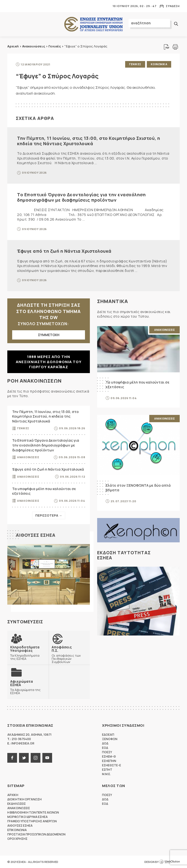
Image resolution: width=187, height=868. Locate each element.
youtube (47, 758)
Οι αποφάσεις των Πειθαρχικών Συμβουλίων (69, 654)
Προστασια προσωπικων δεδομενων (36, 834)
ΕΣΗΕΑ (93, 24)
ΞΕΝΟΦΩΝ (110, 739)
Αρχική (13, 46)
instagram (36, 758)
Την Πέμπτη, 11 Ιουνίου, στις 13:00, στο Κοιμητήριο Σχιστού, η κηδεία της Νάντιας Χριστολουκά (89, 141)
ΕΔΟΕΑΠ (108, 735)
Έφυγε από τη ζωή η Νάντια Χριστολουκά (64, 251)
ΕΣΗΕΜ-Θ (109, 756)
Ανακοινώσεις (34, 46)
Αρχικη (13, 795)
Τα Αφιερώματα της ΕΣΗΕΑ (28, 687)
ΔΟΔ (105, 743)
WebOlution (169, 862)
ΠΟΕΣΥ (107, 752)
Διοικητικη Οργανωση (24, 799)
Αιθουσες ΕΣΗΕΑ (36, 535)
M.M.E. (106, 774)
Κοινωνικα (159, 64)
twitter (24, 758)
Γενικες (135, 64)
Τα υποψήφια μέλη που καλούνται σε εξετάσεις (44, 491)
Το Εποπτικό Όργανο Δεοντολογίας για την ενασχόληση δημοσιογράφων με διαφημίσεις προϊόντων (81, 197)
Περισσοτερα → (49, 515)
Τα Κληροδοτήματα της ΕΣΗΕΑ (28, 653)
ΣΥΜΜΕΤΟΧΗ (49, 335)
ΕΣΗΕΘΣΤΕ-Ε (112, 765)
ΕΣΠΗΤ (107, 770)
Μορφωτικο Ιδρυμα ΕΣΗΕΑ (28, 817)
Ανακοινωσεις (28, 457)
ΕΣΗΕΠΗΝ (109, 761)
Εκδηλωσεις (17, 804)
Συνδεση (173, 6)
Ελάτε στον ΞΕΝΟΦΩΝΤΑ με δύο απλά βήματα (138, 488)
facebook (12, 758)
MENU (11, 6)
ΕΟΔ (105, 748)
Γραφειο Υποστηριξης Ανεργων (32, 821)
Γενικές (55, 46)
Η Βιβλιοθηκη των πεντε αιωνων (33, 812)
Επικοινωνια (17, 830)
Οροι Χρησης (17, 839)
